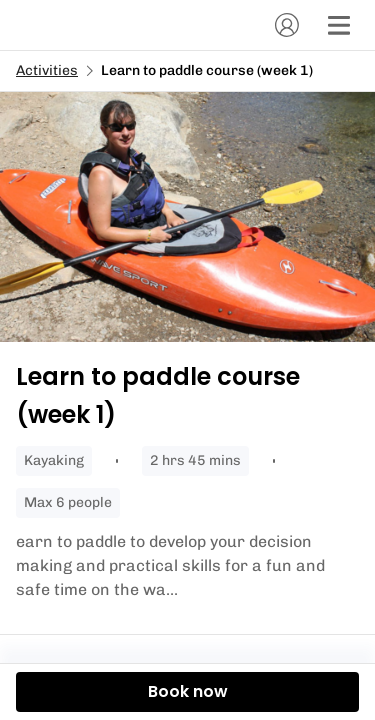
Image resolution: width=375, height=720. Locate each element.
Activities (47, 70)
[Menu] (339, 25)
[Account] (287, 25)
